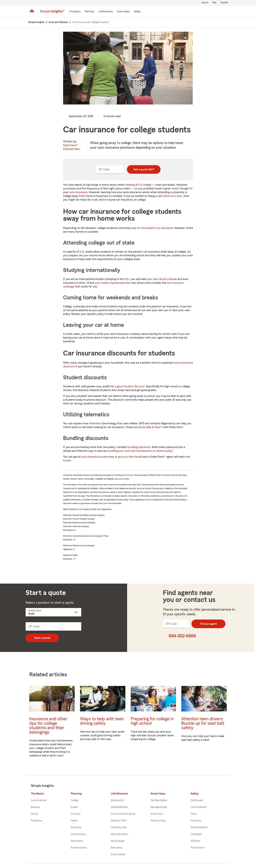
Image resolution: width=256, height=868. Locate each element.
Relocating (116, 848)
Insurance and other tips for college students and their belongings (48, 726)
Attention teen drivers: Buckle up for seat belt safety (203, 723)
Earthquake (197, 800)
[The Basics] (75, 12)
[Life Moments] (106, 12)
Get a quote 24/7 (144, 169)
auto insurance (78, 192)
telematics (95, 423)
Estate (74, 807)
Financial (76, 814)
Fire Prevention (199, 807)
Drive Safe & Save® (150, 427)
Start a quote (42, 638)
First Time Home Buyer (123, 814)
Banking (35, 807)
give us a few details (130, 457)
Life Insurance (78, 834)
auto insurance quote (95, 457)
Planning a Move (119, 834)
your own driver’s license (162, 279)
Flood (194, 814)
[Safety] (137, 12)
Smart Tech (157, 814)
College (75, 800)
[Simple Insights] (52, 13)
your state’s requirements (110, 283)
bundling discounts (139, 447)
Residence (36, 821)
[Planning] (89, 12)
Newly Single (118, 841)
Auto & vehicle (39, 800)
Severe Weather (199, 827)
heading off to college (138, 185)
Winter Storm (198, 848)
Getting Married (119, 807)
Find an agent (208, 624)
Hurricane (196, 821)
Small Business (79, 848)
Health (74, 821)
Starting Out (117, 800)
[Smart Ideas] (123, 12)
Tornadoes (196, 834)
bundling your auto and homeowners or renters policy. (140, 451)
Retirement (77, 841)
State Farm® (72, 147)
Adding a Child (118, 821)
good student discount (131, 386)
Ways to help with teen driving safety (102, 721)
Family (34, 814)
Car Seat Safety (159, 800)
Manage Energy (159, 807)
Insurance (76, 827)
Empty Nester (118, 854)
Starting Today (158, 821)
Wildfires (195, 841)
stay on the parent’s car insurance (152, 228)
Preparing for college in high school (152, 721)
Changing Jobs (119, 827)
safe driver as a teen (170, 196)
